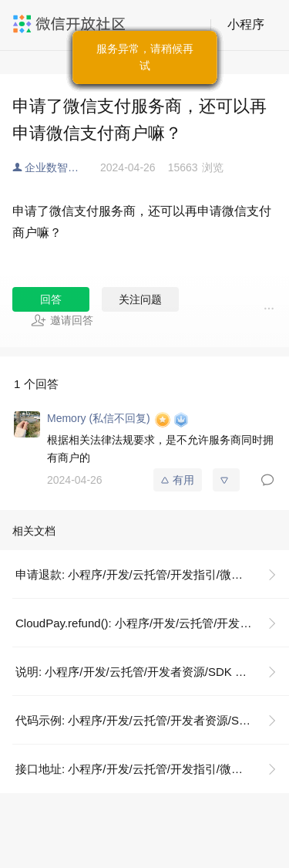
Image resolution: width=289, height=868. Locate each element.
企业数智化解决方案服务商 (62, 167)
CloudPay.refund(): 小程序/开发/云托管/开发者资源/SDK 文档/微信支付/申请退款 (152, 623)
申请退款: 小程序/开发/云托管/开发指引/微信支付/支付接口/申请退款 (152, 574)
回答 (51, 299)
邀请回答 (62, 320)
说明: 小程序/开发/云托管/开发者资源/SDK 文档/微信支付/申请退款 (152, 672)
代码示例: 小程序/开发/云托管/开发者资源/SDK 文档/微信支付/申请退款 (152, 720)
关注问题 (140, 299)
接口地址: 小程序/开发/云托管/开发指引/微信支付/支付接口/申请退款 (152, 769)
